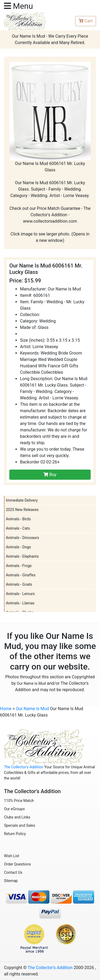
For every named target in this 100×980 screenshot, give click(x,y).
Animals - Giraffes (21, 575)
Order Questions (17, 864)
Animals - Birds (18, 519)
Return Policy (15, 834)
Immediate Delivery (22, 500)
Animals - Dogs (18, 547)
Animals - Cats (18, 528)
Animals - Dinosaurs (22, 538)
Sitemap (11, 881)
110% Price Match (19, 801)
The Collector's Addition (24, 767)
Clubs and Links (17, 817)
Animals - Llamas (20, 603)
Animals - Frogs (19, 566)
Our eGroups (14, 809)
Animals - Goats (19, 584)
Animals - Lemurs (20, 594)
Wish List (12, 856)
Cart (86, 21)
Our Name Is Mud (31, 683)
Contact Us (13, 872)
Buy (50, 475)
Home (6, 709)
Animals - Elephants (22, 556)
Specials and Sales (20, 825)
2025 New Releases (22, 510)
